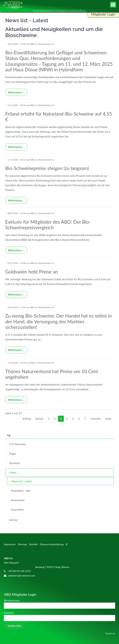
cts (114, 633)
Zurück (39, 419)
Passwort (9, 613)
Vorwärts (96, 419)
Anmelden (14, 626)
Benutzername (12, 600)
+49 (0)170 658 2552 (19, 571)
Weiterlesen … (15, 91)
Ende (108, 419)
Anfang (27, 419)
